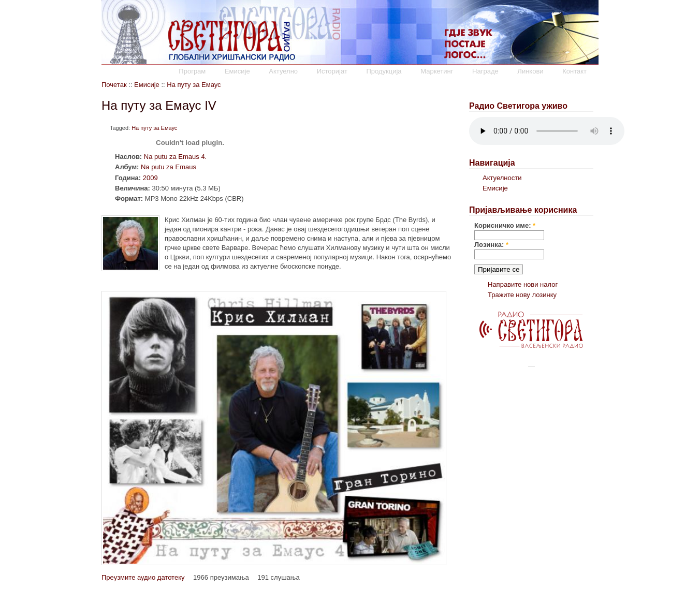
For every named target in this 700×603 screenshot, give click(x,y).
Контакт (574, 71)
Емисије (237, 71)
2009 (150, 178)
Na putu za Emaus (169, 167)
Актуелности (502, 178)
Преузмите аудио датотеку (143, 577)
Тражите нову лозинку (522, 295)
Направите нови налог (523, 284)
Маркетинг (437, 71)
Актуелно (283, 71)
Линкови (530, 71)
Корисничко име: (505, 225)
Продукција (384, 71)
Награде (485, 71)
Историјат (332, 71)
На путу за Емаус (194, 85)
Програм (192, 71)
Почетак (114, 85)
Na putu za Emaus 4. (175, 157)
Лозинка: (491, 245)
